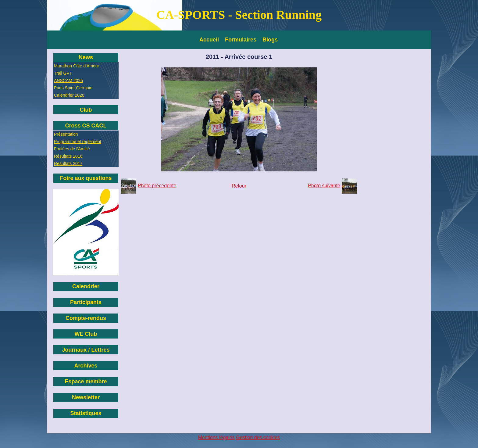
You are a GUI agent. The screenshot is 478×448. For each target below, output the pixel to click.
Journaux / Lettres (86, 350)
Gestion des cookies (258, 437)
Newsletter (86, 397)
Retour (239, 186)
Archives (86, 366)
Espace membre (86, 382)
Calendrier (86, 286)
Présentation (66, 134)
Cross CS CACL (86, 126)
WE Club (86, 334)
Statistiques (86, 413)
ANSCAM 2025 (68, 81)
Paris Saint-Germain (73, 88)
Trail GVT (63, 73)
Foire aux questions (86, 178)
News (86, 57)
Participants (86, 302)
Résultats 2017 (68, 163)
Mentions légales (216, 437)
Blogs (270, 40)
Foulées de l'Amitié (72, 149)
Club (86, 110)
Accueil (209, 40)
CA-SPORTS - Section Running (239, 15)
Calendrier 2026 (69, 95)
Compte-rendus (86, 318)
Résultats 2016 (68, 156)
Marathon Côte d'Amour (77, 66)
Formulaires (241, 40)
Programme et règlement (78, 142)
